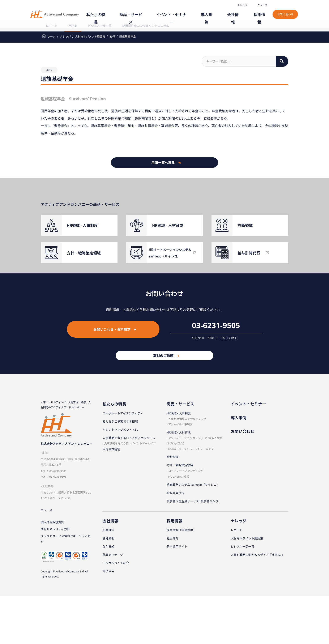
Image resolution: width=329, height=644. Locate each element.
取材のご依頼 (166, 355)
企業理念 (108, 530)
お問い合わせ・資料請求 (115, 329)
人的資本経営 (111, 449)
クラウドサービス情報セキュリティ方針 (66, 541)
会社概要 (108, 538)
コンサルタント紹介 (116, 563)
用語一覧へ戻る (166, 162)
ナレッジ (242, 5)
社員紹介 (172, 538)
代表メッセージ (113, 555)
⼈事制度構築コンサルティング (187, 419)
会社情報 (239, 12)
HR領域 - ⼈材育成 (179, 432)
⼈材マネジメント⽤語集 (247, 538)
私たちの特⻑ (125, 12)
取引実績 (108, 546)
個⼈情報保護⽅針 (52, 523)
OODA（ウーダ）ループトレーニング (191, 449)
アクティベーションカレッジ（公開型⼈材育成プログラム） (195, 441)
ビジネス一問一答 (100, 26)
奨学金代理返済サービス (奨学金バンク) (193, 501)
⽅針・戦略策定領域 (180, 465)
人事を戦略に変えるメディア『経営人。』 (258, 555)
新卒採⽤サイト (177, 546)
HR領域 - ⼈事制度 (179, 413)
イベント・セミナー (188, 12)
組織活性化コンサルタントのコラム (146, 26)
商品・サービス (155, 12)
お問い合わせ (285, 10)
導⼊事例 (217, 12)
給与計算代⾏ (175, 493)
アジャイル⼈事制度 (180, 424)
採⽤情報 (261, 12)
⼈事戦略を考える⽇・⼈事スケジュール (129, 438)
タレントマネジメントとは (120, 430)
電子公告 (108, 571)
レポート (52, 26)
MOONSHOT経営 (179, 476)
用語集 (73, 26)
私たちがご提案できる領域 (120, 421)
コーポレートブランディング (186, 471)
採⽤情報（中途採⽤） (181, 530)
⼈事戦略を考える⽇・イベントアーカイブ (130, 443)
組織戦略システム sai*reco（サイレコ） (193, 485)
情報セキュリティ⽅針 (55, 530)
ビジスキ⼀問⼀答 (243, 546)
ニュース (262, 5)
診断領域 (172, 457)
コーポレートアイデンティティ (123, 413)
